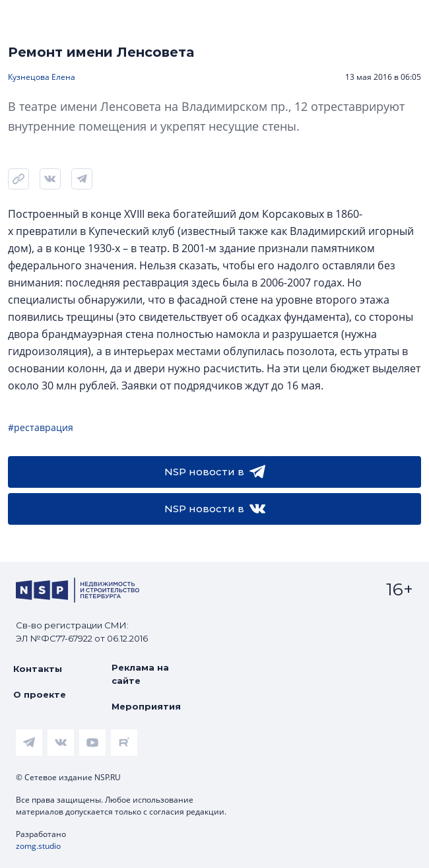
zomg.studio (38, 846)
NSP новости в (215, 472)
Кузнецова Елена (42, 77)
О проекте (40, 694)
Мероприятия (146, 706)
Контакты (38, 669)
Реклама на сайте (140, 674)
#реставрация (41, 427)
